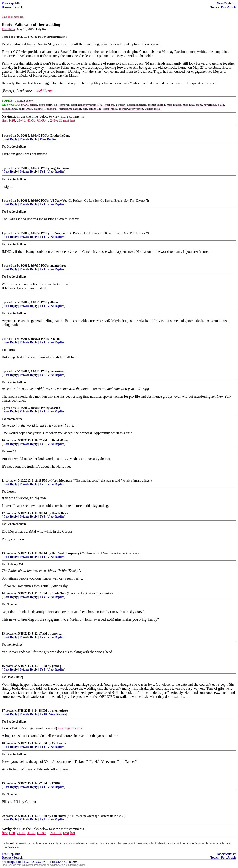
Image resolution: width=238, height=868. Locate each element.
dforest (55, 302)
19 (3, 783)
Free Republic (11, 3)
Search (18, 7)
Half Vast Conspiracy (66, 553)
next (66, 120)
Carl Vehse (59, 743)
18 (3, 743)
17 (3, 711)
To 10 (43, 714)
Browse (7, 7)
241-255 (56, 120)
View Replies (48, 139)
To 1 (43, 172)
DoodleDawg (60, 440)
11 (3, 481)
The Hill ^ (8, 29)
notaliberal (59, 816)
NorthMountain (62, 481)
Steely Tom (59, 593)
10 (3, 440)
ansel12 (55, 408)
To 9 (43, 484)
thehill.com (44, 91)
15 (3, 634)
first (5, 120)
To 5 (43, 444)
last (73, 120)
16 (3, 666)
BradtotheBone (60, 136)
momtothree (58, 266)
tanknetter (57, 371)
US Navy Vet (58, 201)
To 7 (43, 637)
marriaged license (71, 728)
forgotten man (60, 168)
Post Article (229, 7)
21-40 (21, 120)
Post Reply (11, 139)
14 (3, 593)
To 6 (43, 375)
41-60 (31, 120)
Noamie (55, 339)
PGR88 (57, 783)
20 (3, 816)
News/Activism (227, 3)
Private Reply (29, 139)
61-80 (41, 120)
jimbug (57, 666)
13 (3, 553)
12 (3, 513)
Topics (215, 7)
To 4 (43, 597)
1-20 (12, 120)
